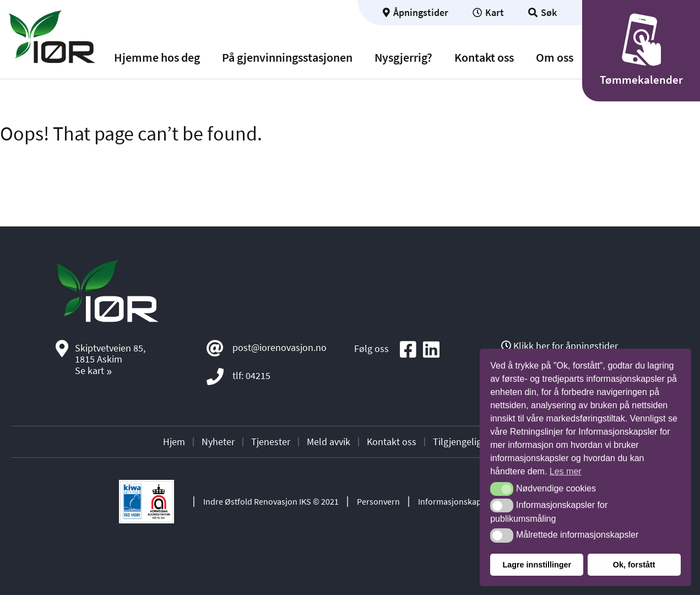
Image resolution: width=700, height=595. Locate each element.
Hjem (174, 442)
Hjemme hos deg (157, 58)
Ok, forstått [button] (634, 565)
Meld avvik (329, 442)
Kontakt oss (484, 58)
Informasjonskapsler (457, 501)
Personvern (378, 501)
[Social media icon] (408, 350)
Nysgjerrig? (403, 58)
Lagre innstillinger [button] (537, 565)
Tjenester (271, 442)
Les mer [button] (566, 471)
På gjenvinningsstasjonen (287, 58)
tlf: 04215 (251, 375)
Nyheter (218, 442)
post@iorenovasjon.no (280, 347)
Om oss (555, 58)
